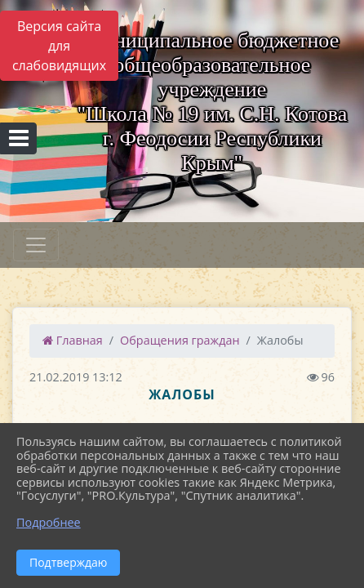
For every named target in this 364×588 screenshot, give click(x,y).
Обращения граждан (180, 340)
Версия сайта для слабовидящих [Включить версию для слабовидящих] (59, 46)
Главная (73, 340)
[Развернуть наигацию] (36, 245)
